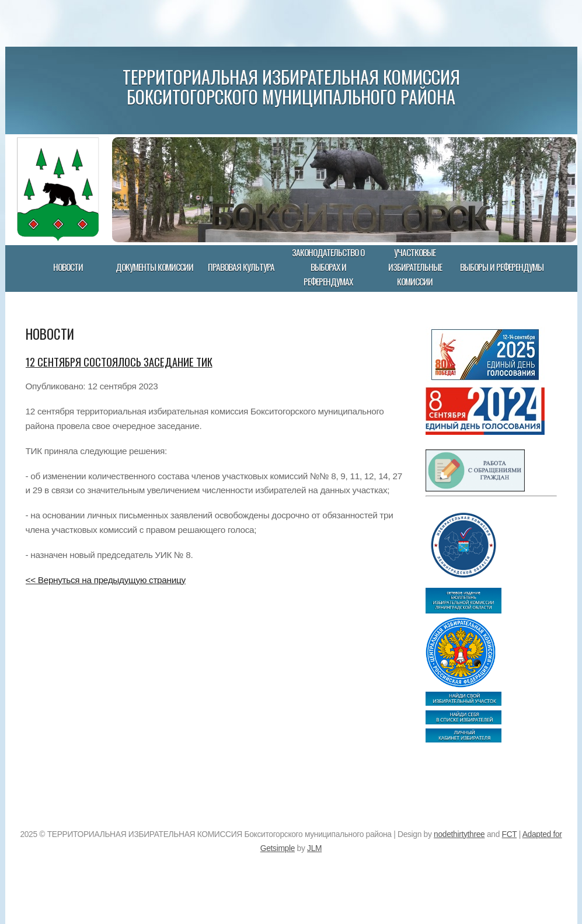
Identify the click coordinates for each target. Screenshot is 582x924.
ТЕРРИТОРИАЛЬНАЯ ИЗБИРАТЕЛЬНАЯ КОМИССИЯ (291, 76)
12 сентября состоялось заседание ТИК (119, 362)
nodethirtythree (459, 834)
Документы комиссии (154, 267)
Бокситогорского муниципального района (291, 96)
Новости (68, 267)
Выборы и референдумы (502, 267)
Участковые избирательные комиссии (415, 267)
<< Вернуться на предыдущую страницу (106, 580)
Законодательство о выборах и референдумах (328, 267)
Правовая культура (241, 267)
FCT (510, 834)
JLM (314, 848)
